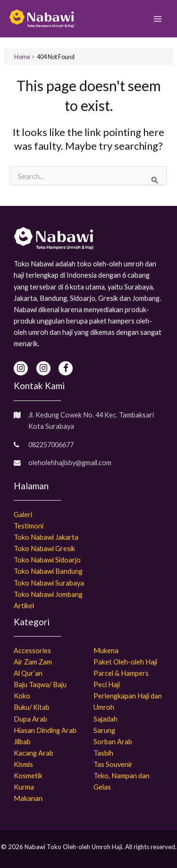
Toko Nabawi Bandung (48, 571)
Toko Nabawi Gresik (44, 549)
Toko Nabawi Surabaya (49, 583)
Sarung (104, 730)
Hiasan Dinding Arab (45, 730)
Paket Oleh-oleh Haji (125, 662)
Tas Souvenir (113, 764)
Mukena (106, 651)
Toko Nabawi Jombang (48, 594)
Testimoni (29, 526)
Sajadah (105, 719)
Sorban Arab (113, 742)
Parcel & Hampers (121, 673)
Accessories (32, 651)
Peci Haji (107, 685)
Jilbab (22, 742)
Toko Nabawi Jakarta (46, 537)
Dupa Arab (30, 719)
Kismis (23, 764)
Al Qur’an (28, 673)
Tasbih (103, 753)
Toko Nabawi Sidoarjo (47, 560)
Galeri (23, 515)
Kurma (24, 787)
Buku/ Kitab (32, 707)
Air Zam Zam (33, 662)
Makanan (28, 798)
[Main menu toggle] (158, 19)
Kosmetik (28, 776)
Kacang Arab (34, 753)
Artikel (24, 606)
